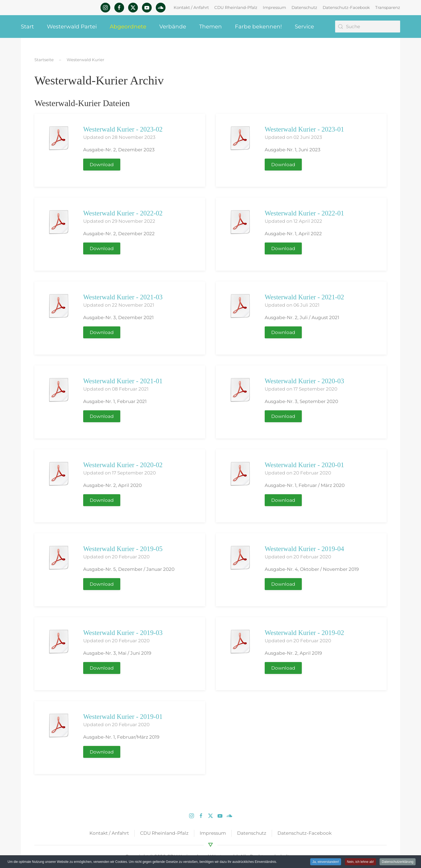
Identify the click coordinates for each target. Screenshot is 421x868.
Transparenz (388, 7)
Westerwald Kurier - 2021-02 (304, 297)
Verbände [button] (173, 27)
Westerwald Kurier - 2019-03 (123, 633)
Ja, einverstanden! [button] (326, 862)
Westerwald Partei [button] (72, 27)
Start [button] (27, 27)
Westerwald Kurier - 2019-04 (304, 549)
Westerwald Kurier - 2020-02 (123, 465)
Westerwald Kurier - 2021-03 (123, 297)
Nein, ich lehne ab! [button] (360, 862)
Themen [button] (210, 27)
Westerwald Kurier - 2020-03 (304, 381)
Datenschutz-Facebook (346, 7)
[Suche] (368, 27)
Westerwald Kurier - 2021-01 (123, 381)
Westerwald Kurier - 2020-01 (304, 465)
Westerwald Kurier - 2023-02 (123, 129)
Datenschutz (304, 7)
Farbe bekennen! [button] (258, 27)
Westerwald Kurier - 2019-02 (304, 633)
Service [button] (304, 27)
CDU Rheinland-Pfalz (236, 7)
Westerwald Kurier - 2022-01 (304, 213)
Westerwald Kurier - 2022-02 (123, 213)
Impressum (274, 7)
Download (102, 165)
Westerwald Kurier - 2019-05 (123, 549)
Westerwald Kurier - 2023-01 (304, 129)
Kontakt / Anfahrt (191, 7)
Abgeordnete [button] (128, 27)
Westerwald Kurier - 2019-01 (123, 717)
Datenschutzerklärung (398, 862)
